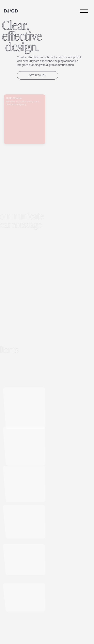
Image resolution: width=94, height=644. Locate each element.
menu (84, 11)
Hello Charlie (25, 124)
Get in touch (38, 75)
